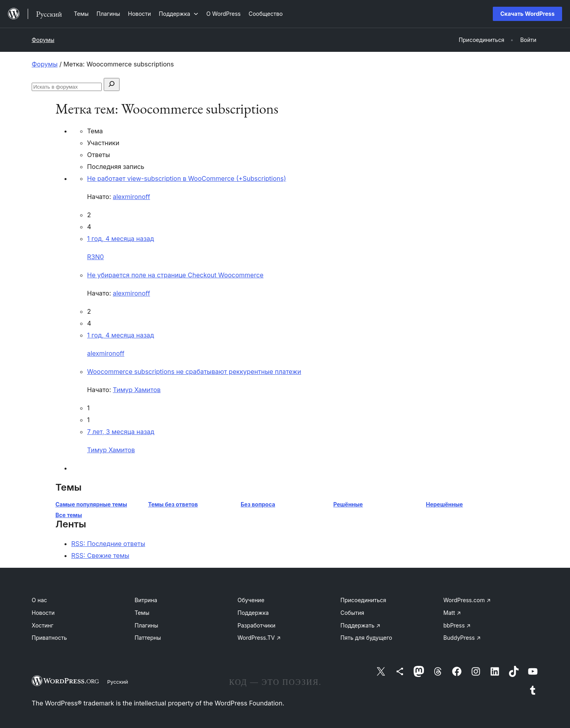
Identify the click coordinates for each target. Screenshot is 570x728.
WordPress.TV (259, 638)
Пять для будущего (366, 638)
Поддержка (253, 613)
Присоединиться (363, 600)
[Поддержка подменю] (179, 14)
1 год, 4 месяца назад (121, 239)
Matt (452, 613)
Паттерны (148, 638)
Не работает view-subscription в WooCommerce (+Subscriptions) (187, 178)
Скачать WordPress (527, 14)
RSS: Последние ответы (108, 544)
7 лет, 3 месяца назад (121, 432)
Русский (118, 682)
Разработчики (256, 625)
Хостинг (43, 625)
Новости (43, 613)
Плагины (146, 625)
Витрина (146, 600)
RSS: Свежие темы (100, 555)
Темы (142, 613)
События (352, 613)
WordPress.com (467, 600)
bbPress (457, 625)
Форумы (43, 40)
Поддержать (360, 625)
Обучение (251, 600)
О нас (39, 600)
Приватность (49, 638)
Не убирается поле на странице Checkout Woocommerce (175, 275)
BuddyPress (462, 638)
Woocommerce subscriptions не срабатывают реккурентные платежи (194, 372)
